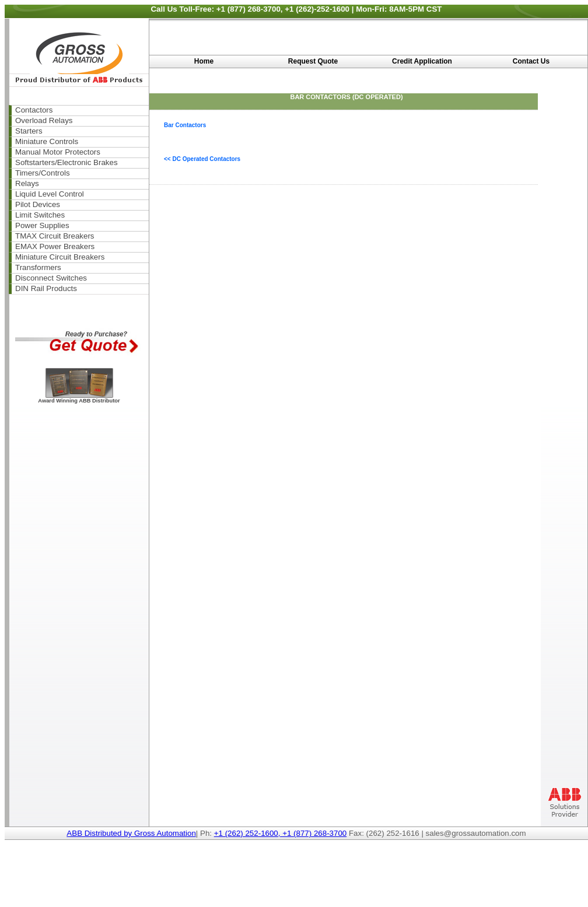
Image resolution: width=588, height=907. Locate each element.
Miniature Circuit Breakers (60, 257)
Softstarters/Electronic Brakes (66, 162)
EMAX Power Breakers (55, 246)
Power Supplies (42, 225)
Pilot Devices (38, 204)
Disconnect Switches (51, 278)
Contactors (34, 110)
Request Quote (313, 61)
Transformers (38, 267)
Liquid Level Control (50, 194)
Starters (29, 131)
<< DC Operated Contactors (202, 159)
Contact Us (531, 61)
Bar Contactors (185, 125)
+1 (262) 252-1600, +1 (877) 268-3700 (281, 833)
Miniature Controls (47, 141)
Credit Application (422, 61)
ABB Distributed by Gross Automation (131, 833)
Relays (27, 183)
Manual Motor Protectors (58, 152)
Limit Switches (40, 215)
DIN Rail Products (46, 288)
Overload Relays (44, 120)
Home (204, 61)
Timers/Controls (43, 173)
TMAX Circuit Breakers (55, 236)
